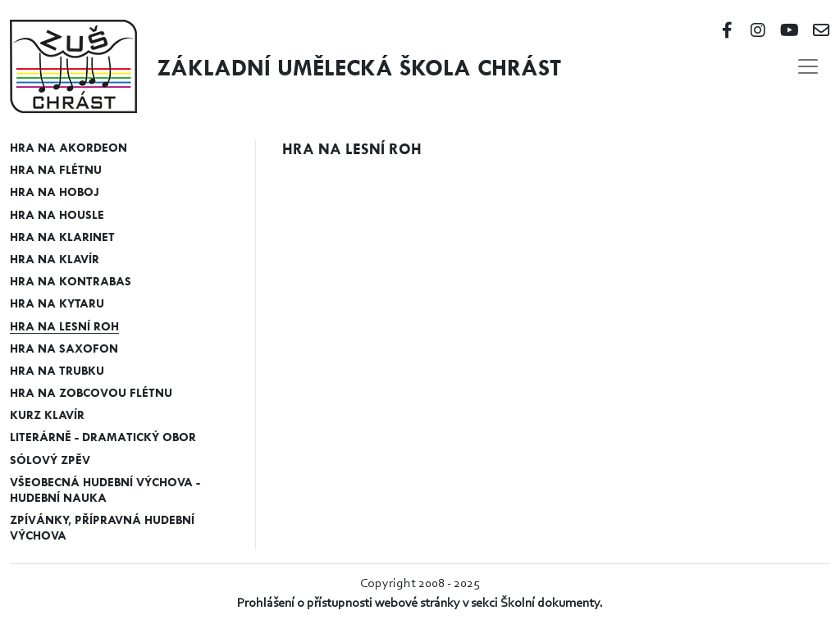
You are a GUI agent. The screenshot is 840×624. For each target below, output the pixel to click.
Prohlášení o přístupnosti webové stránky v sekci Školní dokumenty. (420, 604)
